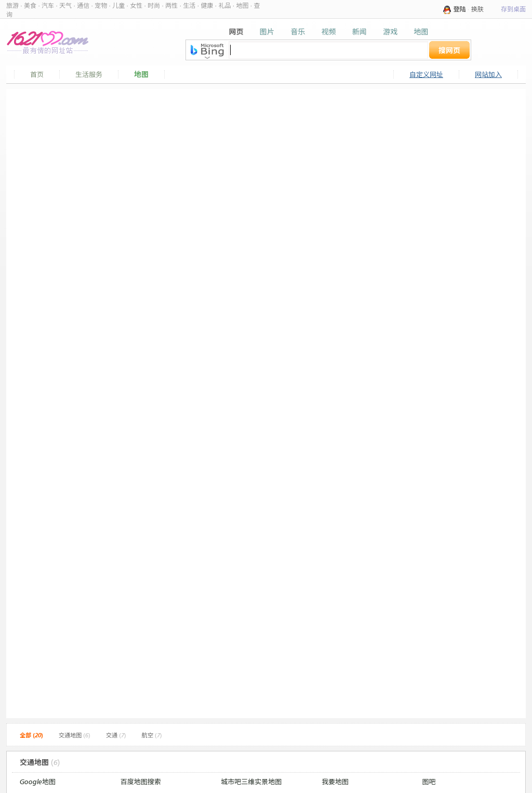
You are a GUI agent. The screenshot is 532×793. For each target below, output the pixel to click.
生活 (189, 5)
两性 (171, 5)
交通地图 (75, 735)
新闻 (360, 31)
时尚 (154, 5)
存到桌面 (513, 9)
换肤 (477, 9)
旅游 (12, 5)
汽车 (48, 5)
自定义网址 (426, 74)
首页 (37, 74)
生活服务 (89, 74)
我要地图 (335, 782)
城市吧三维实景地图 (251, 782)
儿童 (118, 5)
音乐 (298, 31)
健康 (207, 5)
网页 (236, 31)
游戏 (390, 31)
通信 (83, 5)
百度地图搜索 (141, 782)
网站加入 (488, 74)
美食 (30, 5)
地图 (242, 5)
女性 (136, 5)
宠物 (101, 5)
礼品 (224, 5)
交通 (116, 735)
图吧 (429, 782)
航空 (152, 735)
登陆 (460, 9)
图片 (267, 31)
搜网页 (449, 50)
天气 (65, 5)
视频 (328, 31)
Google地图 (38, 782)
